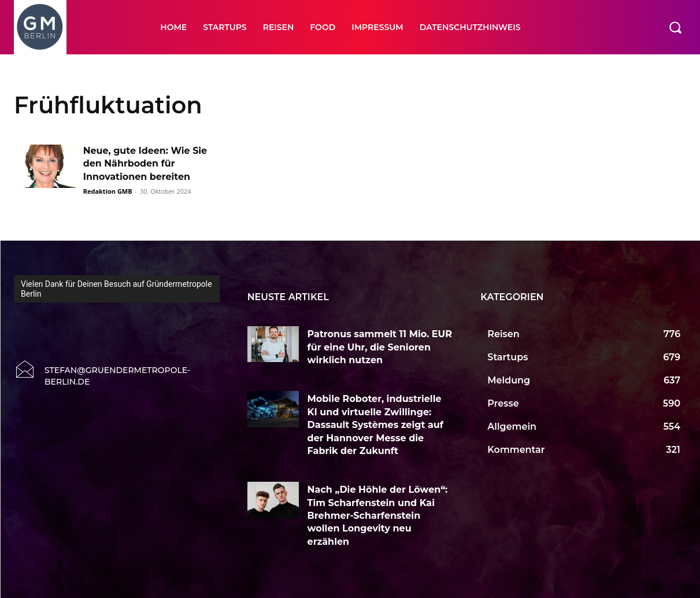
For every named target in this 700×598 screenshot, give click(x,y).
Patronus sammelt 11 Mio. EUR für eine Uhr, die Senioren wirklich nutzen (380, 347)
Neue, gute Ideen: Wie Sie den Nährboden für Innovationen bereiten (146, 164)
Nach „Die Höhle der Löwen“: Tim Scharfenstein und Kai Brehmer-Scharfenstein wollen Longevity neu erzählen (378, 516)
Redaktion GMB (108, 191)
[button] (675, 27)
